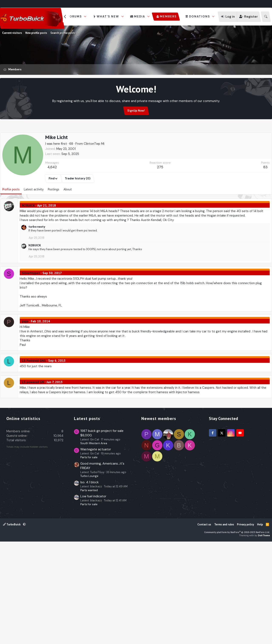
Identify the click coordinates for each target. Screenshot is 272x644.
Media (140, 16)
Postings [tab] (54, 210)
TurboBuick (12, 625)
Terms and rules (224, 625)
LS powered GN (33, 402)
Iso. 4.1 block (89, 583)
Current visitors (12, 33)
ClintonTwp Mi (94, 164)
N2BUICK (28, 226)
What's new (108, 16)
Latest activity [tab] (34, 210)
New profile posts (36, 33)
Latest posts (87, 519)
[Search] (266, 17)
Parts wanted (89, 591)
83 (265, 187)
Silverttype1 (31, 293)
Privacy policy (245, 625)
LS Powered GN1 (34, 381)
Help (260, 625)
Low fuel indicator (93, 597)
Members (168, 16)
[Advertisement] (136, 142)
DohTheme (264, 636)
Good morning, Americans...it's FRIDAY (102, 566)
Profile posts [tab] (11, 210)
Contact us (204, 625)
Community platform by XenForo (237, 633)
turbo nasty (37, 247)
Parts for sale (89, 558)
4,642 (52, 187)
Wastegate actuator (96, 550)
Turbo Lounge (89, 576)
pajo (25, 342)
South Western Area (94, 544)
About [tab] (68, 210)
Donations (200, 16)
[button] (85, 17)
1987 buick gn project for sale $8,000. (102, 533)
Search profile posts (63, 33)
